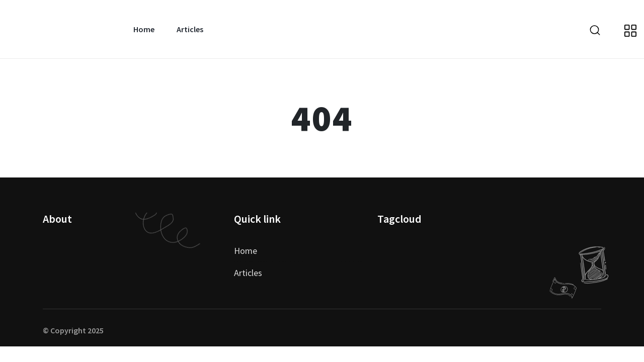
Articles (190, 29)
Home (144, 29)
